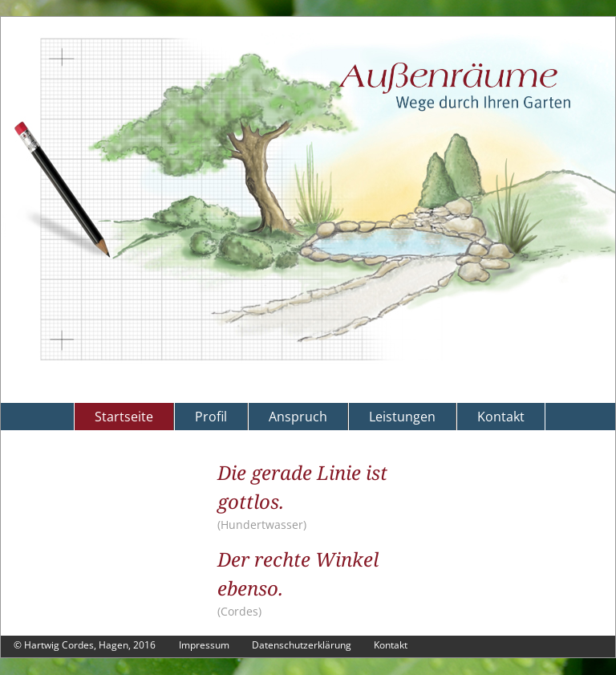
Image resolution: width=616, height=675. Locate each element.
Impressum (204, 645)
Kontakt (501, 417)
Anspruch (298, 417)
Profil (211, 417)
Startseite (124, 417)
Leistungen (402, 417)
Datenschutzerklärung (302, 645)
